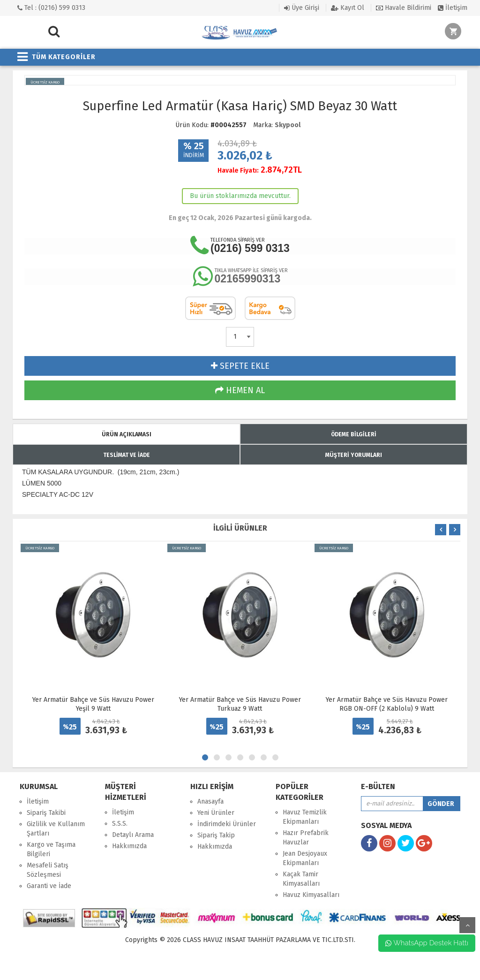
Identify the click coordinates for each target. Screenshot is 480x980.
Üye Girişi (302, 8)
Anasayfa (210, 801)
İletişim (453, 8)
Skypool (288, 125)
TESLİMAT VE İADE (127, 455)
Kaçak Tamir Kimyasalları (301, 879)
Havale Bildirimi (404, 8)
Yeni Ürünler (216, 813)
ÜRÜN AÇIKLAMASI (127, 434)
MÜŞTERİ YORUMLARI (354, 455)
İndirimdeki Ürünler (227, 824)
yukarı (467, 925)
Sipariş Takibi (46, 813)
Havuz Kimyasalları (311, 895)
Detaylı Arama (133, 835)
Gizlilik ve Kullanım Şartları (56, 829)
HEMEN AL (240, 390)
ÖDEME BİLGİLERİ (354, 434)
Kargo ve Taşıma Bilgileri (51, 849)
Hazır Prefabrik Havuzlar (306, 838)
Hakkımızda (129, 846)
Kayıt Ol (348, 8)
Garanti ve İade (49, 886)
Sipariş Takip (216, 835)
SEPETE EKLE (240, 366)
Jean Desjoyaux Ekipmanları (305, 858)
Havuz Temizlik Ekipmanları (305, 817)
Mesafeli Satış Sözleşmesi (48, 870)
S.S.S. (120, 824)
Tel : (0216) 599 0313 (51, 8)
